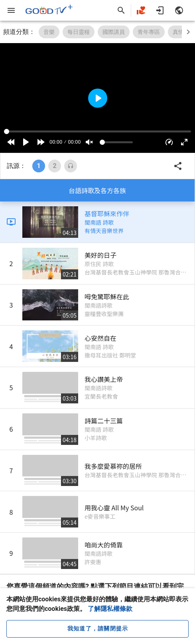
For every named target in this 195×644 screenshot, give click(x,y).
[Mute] (89, 142)
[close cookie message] (97, 629)
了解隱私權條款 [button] (110, 609)
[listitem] (97, 222)
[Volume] (116, 142)
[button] (169, 142)
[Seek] (97, 131)
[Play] (26, 142)
